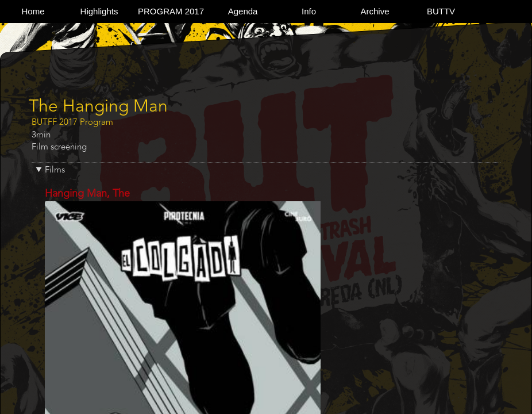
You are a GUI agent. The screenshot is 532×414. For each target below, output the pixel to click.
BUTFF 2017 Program (72, 123)
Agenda (243, 11)
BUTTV (441, 11)
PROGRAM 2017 (171, 11)
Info (309, 11)
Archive (375, 11)
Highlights (99, 11)
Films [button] (55, 170)
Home (33, 11)
